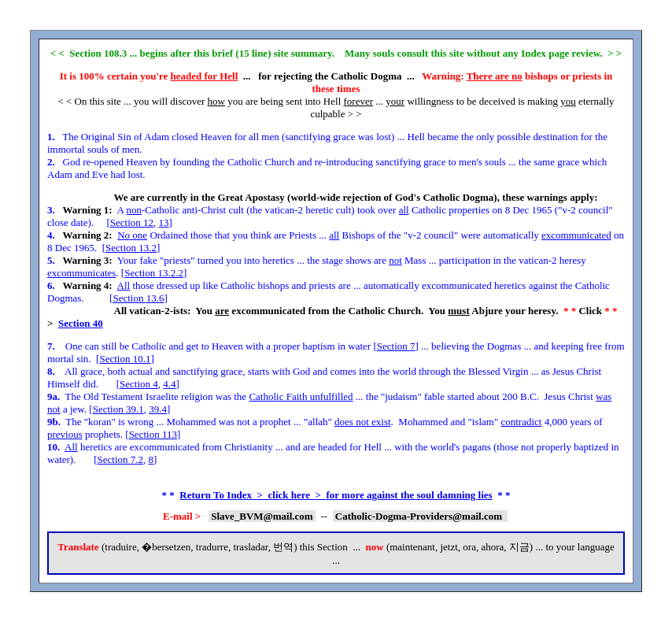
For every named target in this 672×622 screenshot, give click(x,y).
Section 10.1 (125, 359)
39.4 (158, 409)
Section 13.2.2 (154, 273)
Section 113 (153, 434)
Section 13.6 (138, 298)
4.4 (169, 384)
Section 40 (81, 323)
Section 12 (132, 222)
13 (164, 222)
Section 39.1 (118, 409)
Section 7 (396, 346)
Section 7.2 (121, 459)
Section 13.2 (131, 248)
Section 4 (139, 384)
